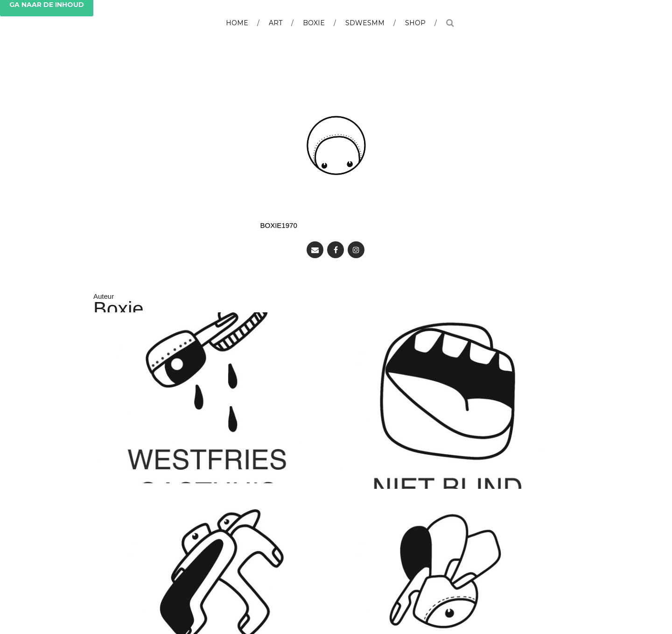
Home (237, 23)
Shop (415, 23)
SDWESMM (365, 23)
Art (276, 23)
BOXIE (314, 23)
